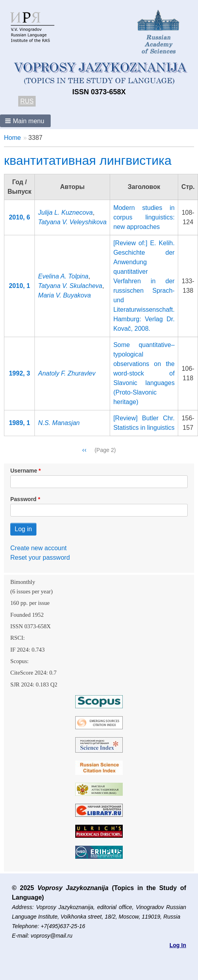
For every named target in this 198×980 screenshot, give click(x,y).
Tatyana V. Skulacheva (70, 286)
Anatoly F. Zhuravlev (67, 373)
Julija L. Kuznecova (65, 213)
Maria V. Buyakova (64, 295)
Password (23, 499)
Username (24, 471)
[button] (25, 121)
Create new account (38, 548)
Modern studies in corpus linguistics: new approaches (144, 217)
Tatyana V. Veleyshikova (72, 222)
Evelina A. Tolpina (63, 276)
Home (12, 138)
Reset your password (40, 558)
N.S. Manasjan (59, 423)
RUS (27, 101)
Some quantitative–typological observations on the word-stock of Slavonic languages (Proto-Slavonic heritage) (144, 373)
